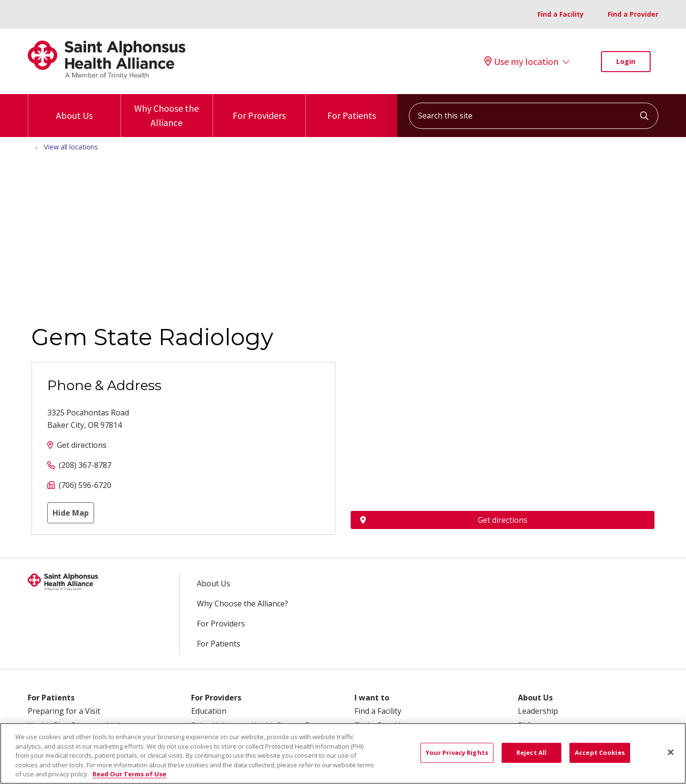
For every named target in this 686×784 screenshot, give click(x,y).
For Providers (259, 108)
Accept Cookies (600, 752)
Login (626, 61)
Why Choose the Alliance (167, 111)
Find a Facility (561, 14)
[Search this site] (534, 116)
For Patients (352, 108)
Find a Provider (633, 14)
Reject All (531, 752)
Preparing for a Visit (64, 711)
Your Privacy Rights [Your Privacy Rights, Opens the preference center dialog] (457, 752)
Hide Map (71, 513)
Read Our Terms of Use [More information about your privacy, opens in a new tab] (129, 774)
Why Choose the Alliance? (242, 604)
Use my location (521, 62)
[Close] (671, 752)
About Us (74, 108)
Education (209, 711)
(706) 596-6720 (85, 485)
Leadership (538, 711)
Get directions (82, 445)
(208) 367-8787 (85, 465)
